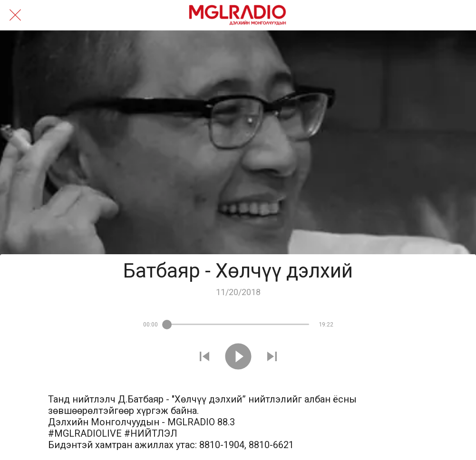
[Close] (15, 15)
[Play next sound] (272, 358)
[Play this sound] (238, 358)
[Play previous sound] (204, 358)
